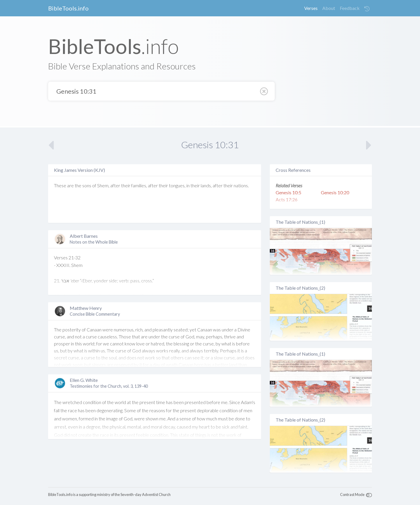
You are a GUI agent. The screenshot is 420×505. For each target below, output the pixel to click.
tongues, (177, 185)
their (126, 185)
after (115, 185)
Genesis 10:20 (335, 192)
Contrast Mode (352, 494)
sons (87, 185)
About (329, 8)
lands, (206, 185)
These (60, 185)
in (188, 185)
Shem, (103, 185)
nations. (241, 185)
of (94, 185)
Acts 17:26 (287, 199)
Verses (311, 8)
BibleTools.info (68, 8)
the (78, 185)
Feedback (350, 8)
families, (139, 185)
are (70, 185)
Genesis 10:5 (288, 192)
